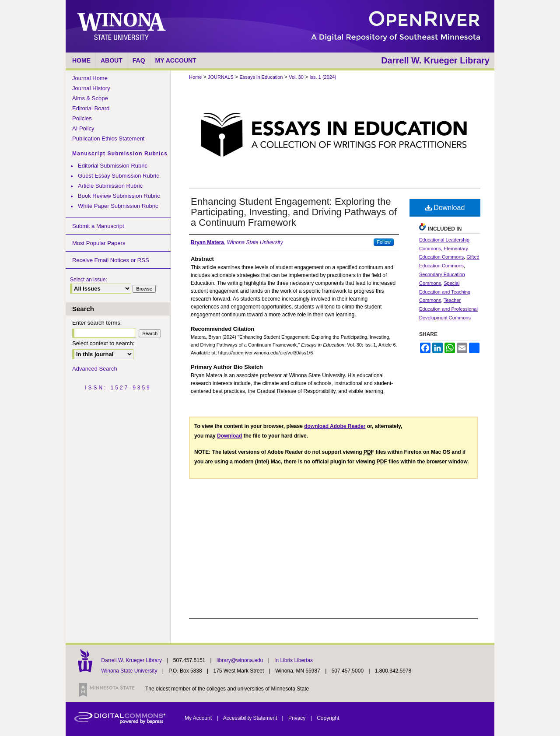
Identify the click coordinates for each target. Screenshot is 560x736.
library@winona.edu (241, 660)
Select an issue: (89, 280)
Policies (82, 118)
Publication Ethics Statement (108, 138)
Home (195, 77)
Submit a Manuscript (98, 226)
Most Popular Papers (99, 243)
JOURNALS (221, 77)
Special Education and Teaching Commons (445, 292)
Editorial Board (91, 108)
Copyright (328, 718)
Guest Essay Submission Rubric (119, 176)
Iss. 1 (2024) (323, 77)
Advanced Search (95, 369)
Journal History (91, 88)
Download (445, 208)
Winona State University (129, 671)
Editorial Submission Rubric (113, 166)
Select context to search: (103, 343)
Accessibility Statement (251, 718)
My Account (199, 718)
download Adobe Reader (335, 426)
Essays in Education (261, 77)
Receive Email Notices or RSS (111, 260)
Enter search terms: (97, 323)
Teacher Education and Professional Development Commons (448, 309)
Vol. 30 (296, 77)
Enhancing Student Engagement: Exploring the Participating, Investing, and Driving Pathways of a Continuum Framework (294, 212)
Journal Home (90, 78)
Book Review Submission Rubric (119, 196)
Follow (384, 242)
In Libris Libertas (294, 660)
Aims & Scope (90, 98)
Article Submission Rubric (110, 186)
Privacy (298, 718)
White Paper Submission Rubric (118, 206)
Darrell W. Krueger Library (132, 660)
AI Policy (83, 128)
